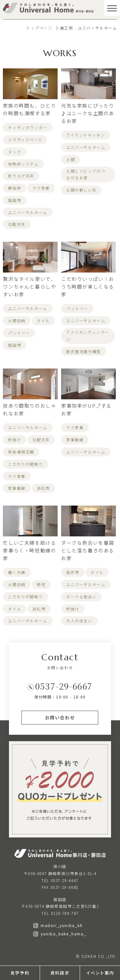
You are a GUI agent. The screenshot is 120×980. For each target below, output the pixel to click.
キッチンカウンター (28, 127)
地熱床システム (23, 164)
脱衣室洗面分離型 (84, 351)
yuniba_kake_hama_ (60, 934)
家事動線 (17, 488)
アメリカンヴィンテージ (88, 336)
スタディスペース (25, 139)
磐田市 (15, 200)
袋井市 (73, 572)
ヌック (15, 152)
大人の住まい (79, 621)
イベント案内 (100, 973)
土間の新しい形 (81, 190)
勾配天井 (17, 224)
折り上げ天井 (21, 176)
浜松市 (43, 488)
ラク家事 (41, 188)
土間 (71, 159)
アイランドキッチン (86, 135)
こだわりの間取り (25, 464)
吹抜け (15, 440)
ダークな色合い (81, 597)
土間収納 (17, 321)
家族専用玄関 (21, 452)
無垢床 (15, 188)
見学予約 (20, 973)
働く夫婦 (17, 572)
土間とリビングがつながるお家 (86, 174)
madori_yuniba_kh (58, 925)
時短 (41, 584)
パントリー (19, 333)
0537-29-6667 (64, 686)
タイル (43, 321)
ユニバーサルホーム (28, 212)
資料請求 (60, 973)
